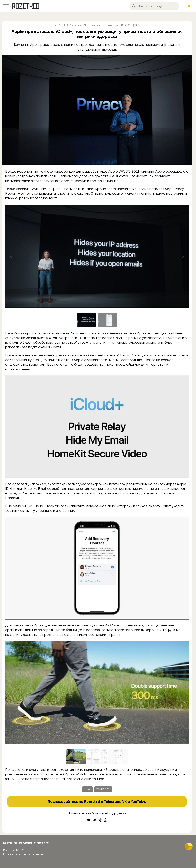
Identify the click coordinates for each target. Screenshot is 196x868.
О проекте (41, 843)
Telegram (112, 801)
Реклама (25, 843)
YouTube (138, 801)
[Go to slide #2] (108, 320)
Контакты (10, 843)
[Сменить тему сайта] (189, 6)
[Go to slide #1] (87, 320)
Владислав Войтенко (103, 25)
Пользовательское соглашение (23, 854)
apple (87, 789)
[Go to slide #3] (118, 757)
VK (124, 801)
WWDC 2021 (103, 789)
